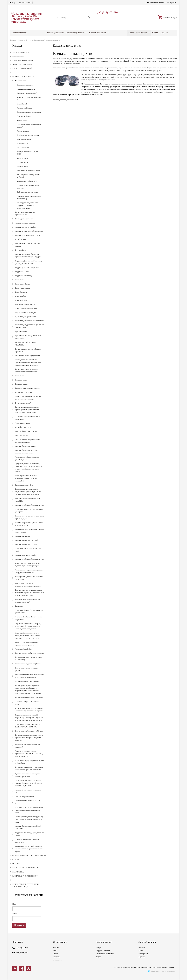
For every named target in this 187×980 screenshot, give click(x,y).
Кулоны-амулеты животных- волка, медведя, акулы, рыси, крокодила (28, 569)
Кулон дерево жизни (22, 292)
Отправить (19, 929)
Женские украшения (75, 33)
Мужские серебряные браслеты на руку (29, 509)
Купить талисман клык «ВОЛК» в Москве (27, 806)
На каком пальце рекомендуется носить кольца (29, 202)
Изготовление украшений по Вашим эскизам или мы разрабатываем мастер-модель (29, 853)
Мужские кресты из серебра (25, 231)
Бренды (99, 952)
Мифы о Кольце (23, 124)
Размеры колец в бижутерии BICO (27, 157)
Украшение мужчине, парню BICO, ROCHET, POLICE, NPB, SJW (28, 730)
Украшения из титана (23, 427)
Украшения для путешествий (25, 321)
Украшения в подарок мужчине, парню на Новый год (29, 766)
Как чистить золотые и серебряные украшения (28, 355)
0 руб (175, 18)
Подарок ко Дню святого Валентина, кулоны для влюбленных (28, 266)
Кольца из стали (21, 384)
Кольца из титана (21, 388)
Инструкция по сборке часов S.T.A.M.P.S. (25, 348)
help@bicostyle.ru (22, 957)
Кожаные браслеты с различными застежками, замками (27, 445)
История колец (22, 166)
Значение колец (23, 162)
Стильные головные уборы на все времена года (27, 422)
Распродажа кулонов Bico (99, 39)
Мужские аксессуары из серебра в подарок (27, 249)
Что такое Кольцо (23, 148)
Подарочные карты (103, 955)
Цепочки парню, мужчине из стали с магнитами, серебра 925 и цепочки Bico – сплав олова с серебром (29, 597)
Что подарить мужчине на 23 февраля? (29, 702)
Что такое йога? (20, 254)
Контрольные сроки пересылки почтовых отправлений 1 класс (26, 375)
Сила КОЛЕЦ (22, 108)
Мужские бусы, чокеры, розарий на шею (28, 795)
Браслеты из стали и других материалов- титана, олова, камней (28, 589)
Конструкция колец (24, 143)
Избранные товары (157, 2)
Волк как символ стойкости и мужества (29, 657)
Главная (13, 44)
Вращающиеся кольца (25, 89)
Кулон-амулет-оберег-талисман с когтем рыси (27, 845)
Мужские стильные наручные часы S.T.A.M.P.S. (28, 341)
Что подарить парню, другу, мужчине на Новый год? (28, 663)
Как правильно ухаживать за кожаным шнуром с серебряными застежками (29, 773)
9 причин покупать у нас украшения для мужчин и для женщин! (28, 402)
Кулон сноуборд (21, 300)
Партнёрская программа (105, 958)
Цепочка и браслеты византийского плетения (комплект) (28, 605)
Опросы (16, 868)
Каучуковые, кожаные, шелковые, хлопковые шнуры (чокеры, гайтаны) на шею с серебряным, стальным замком (28, 472)
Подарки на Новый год (23, 280)
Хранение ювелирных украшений (27, 360)
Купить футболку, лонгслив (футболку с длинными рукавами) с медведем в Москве (29, 824)
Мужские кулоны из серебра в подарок (29, 235)
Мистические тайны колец (27, 185)
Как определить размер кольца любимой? (28, 180)
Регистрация (26, 2)
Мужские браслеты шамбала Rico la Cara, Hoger (28, 832)
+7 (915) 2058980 (108, 13)
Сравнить (174, 2)
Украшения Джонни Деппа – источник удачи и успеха (29, 616)
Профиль (142, 952)
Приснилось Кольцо (24, 112)
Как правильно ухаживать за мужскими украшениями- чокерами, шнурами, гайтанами (29, 742)
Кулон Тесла (19, 380)
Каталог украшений (98, 33)
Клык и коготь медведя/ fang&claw (28, 668)
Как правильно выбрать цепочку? (27, 686)
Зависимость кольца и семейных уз (29, 103)
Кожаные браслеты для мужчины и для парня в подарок (29, 521)
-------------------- (36, 33)
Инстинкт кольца (23, 152)
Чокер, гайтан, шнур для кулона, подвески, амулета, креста (27, 648)
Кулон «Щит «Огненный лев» (26, 313)
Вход (14, 2)
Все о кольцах (39, 44)
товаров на (168, 18)
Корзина (142, 961)
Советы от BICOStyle (138, 33)
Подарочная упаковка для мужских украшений (28, 750)
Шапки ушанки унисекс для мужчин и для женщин (29, 582)
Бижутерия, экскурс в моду (25, 309)
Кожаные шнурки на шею (24, 801)
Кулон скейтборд (21, 304)
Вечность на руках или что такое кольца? (29, 130)
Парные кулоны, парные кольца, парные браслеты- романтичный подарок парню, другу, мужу (27, 414)
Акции (98, 961)
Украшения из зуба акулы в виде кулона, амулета (27, 462)
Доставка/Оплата (19, 33)
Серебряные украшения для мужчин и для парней (29, 515)
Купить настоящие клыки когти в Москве (27, 707)
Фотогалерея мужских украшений (26, 39)
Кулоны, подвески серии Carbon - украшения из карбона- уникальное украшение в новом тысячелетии (28, 367)
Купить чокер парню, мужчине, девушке (26, 673)
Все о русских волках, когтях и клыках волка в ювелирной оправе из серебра (29, 714)
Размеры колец (22, 171)
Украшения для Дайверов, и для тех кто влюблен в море (29, 330)
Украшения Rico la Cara (23, 653)
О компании (57, 964)
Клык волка (19, 610)
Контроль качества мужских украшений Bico (25, 218)
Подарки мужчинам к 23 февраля (27, 272)
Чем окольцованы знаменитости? (29, 116)
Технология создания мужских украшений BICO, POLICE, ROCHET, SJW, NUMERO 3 (29, 758)
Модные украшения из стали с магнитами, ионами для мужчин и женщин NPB (27, 482)
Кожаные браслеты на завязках (26, 436)
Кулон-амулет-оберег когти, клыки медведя (148, 39)
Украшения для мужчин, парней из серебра (28, 554)
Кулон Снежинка (21, 296)
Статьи (16, 864)
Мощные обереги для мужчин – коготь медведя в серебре (29, 528)
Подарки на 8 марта (22, 276)
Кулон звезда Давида (22, 288)
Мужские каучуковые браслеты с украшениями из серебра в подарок (28, 260)
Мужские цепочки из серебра (25, 559)
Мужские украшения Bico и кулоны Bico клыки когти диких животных (26, 18)
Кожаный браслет (21, 440)
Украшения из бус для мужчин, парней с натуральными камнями (29, 575)
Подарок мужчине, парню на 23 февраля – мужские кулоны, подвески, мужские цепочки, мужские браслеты (29, 722)
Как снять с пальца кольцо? (27, 97)
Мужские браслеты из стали (25, 450)
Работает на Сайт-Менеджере (161, 976)
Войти (141, 955)
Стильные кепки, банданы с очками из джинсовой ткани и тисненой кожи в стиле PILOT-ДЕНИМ (29, 787)
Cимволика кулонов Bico (24, 489)
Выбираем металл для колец (27, 196)
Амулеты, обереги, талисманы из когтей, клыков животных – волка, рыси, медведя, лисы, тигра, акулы (27, 640)
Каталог (56, 952)
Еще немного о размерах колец (28, 175)
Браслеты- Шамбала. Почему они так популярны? (28, 622)
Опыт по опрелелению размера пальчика (28, 191)
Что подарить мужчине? (24, 223)
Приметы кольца (23, 135)
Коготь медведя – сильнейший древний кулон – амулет (29, 535)
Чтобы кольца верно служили (28, 139)
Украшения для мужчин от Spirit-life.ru (29, 325)
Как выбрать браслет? (23, 431)
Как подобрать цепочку (23, 396)
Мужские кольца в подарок (25, 227)
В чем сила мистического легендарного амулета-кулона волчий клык (29, 680)
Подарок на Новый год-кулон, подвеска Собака (29, 838)
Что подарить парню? (23, 407)
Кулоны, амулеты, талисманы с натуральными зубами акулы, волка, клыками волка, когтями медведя (28, 496)
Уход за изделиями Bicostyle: (25, 317)
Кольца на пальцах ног (26, 93)
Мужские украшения (54, 33)
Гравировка (78, 39)
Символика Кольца (24, 120)
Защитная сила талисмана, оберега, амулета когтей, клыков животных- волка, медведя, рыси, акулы (28, 630)
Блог (55, 955)
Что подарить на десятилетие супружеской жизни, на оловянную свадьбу (28, 210)
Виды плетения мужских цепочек (27, 392)
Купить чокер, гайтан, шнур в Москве (29, 735)
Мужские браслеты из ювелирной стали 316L (27, 504)
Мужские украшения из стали (26, 548)
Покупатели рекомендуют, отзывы (27, 239)
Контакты (57, 961)
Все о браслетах (21, 244)
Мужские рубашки (22, 336)
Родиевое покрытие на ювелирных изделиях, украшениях (27, 779)
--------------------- (119, 33)
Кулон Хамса (19, 284)
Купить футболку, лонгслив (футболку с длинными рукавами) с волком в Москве (29, 814)
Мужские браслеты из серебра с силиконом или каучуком (27, 456)
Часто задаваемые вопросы (58, 39)
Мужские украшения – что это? (26, 544)
